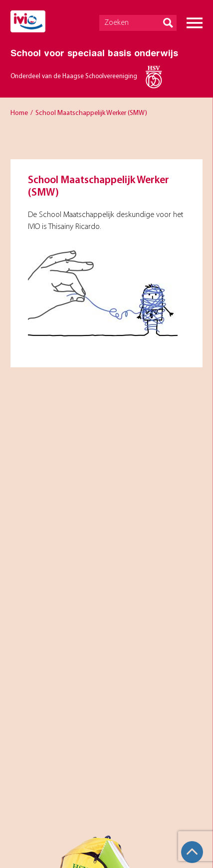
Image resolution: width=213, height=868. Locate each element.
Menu (195, 23)
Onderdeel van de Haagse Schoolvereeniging (74, 76)
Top (192, 852)
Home (19, 113)
